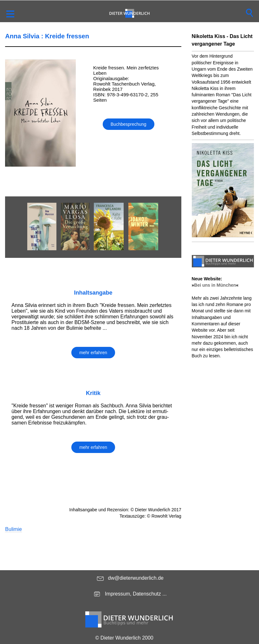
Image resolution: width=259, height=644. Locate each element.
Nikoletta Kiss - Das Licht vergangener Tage (222, 40)
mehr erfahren (93, 353)
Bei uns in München (215, 285)
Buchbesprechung (129, 124)
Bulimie (13, 529)
